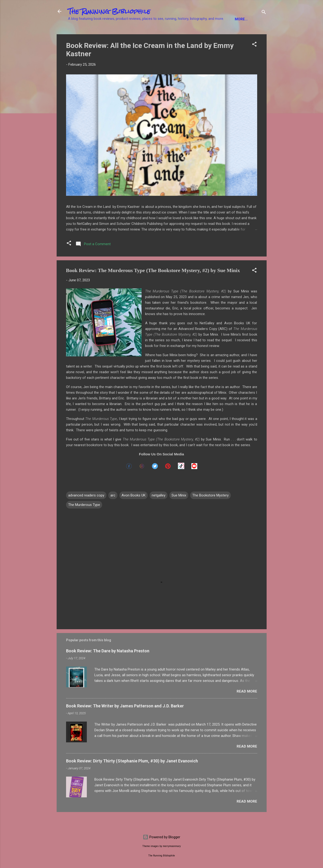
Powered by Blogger (161, 837)
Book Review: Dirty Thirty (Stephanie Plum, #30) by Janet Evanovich (132, 776)
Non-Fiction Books (126, 34)
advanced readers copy (86, 510)
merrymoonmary (172, 846)
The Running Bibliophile (109, 11)
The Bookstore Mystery (210, 510)
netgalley (159, 510)
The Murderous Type (84, 519)
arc (113, 510)
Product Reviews (232, 34)
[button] (254, 60)
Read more (247, 706)
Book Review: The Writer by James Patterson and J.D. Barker (125, 720)
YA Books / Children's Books (180, 34)
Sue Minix (179, 510)
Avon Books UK (134, 510)
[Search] (264, 13)
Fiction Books (85, 34)
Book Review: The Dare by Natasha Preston (108, 665)
